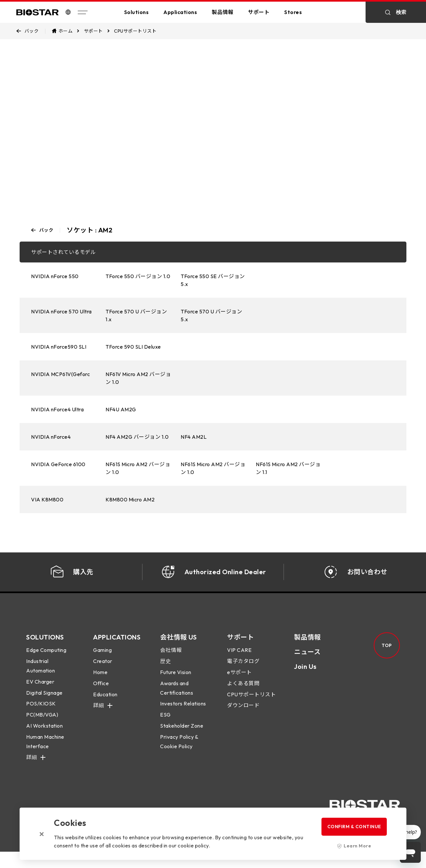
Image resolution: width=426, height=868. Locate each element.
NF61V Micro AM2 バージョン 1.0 (138, 378)
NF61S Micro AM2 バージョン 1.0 (138, 468)
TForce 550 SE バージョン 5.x (213, 280)
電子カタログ (243, 669)
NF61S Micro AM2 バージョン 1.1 (288, 468)
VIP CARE (239, 658)
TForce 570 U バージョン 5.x (211, 315)
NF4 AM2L (194, 437)
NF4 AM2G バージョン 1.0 (137, 437)
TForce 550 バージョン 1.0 (138, 276)
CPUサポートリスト (251, 702)
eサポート (239, 680)
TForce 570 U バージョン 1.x (136, 315)
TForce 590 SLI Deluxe (133, 347)
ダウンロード (243, 714)
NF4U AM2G (121, 409)
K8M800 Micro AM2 (130, 499)
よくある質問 (243, 691)
